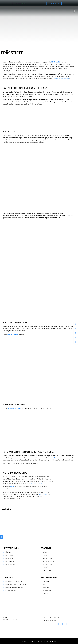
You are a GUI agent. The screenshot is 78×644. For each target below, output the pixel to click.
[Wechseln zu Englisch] (71, 3)
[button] (74, 10)
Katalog (12, 487)
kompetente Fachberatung (60, 78)
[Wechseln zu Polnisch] (75, 3)
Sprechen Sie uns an (36, 483)
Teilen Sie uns (43, 494)
